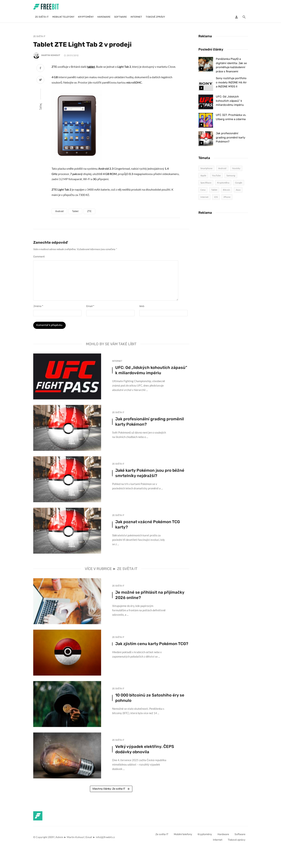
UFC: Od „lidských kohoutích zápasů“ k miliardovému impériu (151, 372)
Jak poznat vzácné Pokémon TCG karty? (148, 526)
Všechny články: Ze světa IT (111, 790)
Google (239, 183)
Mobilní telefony (63, 17)
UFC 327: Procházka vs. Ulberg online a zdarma (231, 117)
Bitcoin (226, 190)
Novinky (236, 168)
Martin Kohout (51, 55)
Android (59, 211)
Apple (203, 175)
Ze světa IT (42, 17)
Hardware (104, 17)
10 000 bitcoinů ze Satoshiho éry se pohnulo (150, 699)
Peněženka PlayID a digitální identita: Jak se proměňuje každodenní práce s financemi (231, 65)
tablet (91, 67)
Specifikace (206, 183)
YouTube (216, 175)
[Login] (236, 17)
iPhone (227, 197)
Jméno (38, 306)
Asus (238, 190)
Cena (203, 190)
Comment (39, 257)
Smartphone (206, 168)
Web (142, 306)
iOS (216, 197)
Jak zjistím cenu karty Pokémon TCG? (152, 645)
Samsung (231, 175)
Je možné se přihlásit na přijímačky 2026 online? (150, 596)
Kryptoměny (86, 17)
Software (120, 17)
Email (90, 306)
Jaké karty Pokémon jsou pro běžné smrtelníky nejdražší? (150, 474)
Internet (136, 17)
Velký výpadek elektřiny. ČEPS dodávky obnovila (145, 751)
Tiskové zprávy (155, 17)
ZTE (89, 211)
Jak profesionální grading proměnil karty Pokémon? (150, 423)
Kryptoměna (223, 183)
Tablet (75, 211)
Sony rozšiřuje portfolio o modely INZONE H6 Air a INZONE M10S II (231, 82)
